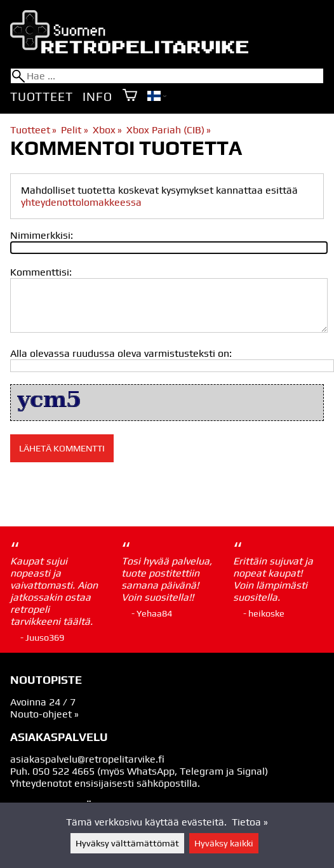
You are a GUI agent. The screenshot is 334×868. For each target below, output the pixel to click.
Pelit (74, 130)
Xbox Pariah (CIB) (169, 130)
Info (97, 97)
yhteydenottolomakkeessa (81, 202)
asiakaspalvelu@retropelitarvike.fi (87, 759)
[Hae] (167, 76)
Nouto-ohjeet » (44, 714)
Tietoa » (250, 822)
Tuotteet (41, 97)
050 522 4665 (63, 771)
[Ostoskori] (130, 96)
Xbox (107, 130)
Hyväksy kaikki (224, 843)
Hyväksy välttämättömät (127, 843)
